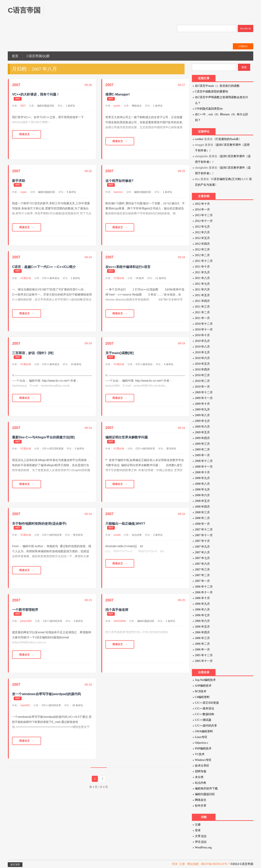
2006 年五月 (202, 627)
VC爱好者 (26, 280)
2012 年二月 (202, 255)
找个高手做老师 (117, 615)
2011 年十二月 (204, 261)
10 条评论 (76, 367)
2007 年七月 (202, 558)
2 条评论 (158, 540)
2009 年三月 (202, 444)
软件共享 (201, 806)
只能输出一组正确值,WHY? (125, 528)
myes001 (25, 712)
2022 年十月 (202, 204)
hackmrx (118, 193)
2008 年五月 (202, 501)
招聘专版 (201, 771)
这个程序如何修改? (119, 182)
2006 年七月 (202, 615)
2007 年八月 (202, 552)
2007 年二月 (202, 575)
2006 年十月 (202, 598)
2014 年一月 (202, 209)
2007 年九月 (202, 547)
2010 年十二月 (204, 324)
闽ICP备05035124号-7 (215, 864)
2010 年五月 (202, 364)
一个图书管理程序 (25, 615)
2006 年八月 (202, 610)
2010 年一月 (202, 387)
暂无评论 (171, 452)
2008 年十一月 (204, 467)
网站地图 (193, 864)
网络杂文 (137, 106)
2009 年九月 (202, 410)
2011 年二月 (202, 312)
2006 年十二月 (204, 587)
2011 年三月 (202, 307)
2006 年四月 (202, 632)
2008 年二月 (202, 518)
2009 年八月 (202, 415)
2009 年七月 (202, 421)
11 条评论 (161, 280)
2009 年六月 (202, 427)
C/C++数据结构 (205, 714)
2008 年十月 (202, 472)
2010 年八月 (202, 347)
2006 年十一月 (204, 592)
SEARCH (245, 28)
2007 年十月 (202, 541)
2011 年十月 (202, 267)
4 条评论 (169, 367)
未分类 (199, 777)
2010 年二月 (202, 381)
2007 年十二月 (204, 530)
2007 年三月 (202, 570)
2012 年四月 (202, 244)
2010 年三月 (202, 375)
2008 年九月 (202, 478)
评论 (201, 842)
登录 (198, 830)
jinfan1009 (26, 627)
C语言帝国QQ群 (38, 56)
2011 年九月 (202, 272)
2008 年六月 (202, 495)
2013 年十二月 (204, 215)
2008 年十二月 (204, 461)
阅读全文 (27, 135)
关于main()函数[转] (120, 356)
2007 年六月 (202, 564)
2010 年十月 (202, 335)
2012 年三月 (202, 250)
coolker (199, 139)
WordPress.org (203, 847)
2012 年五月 (202, 238)
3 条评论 (80, 452)
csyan (23, 193)
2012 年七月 (202, 227)
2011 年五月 (202, 295)
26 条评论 (78, 712)
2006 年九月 (202, 604)
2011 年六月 (202, 290)
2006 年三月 (202, 638)
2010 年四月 (202, 370)
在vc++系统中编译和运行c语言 (128, 269)
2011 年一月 (202, 318)
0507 (23, 106)
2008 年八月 (202, 484)
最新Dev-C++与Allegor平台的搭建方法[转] (43, 441)
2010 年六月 (202, 358)
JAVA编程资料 (204, 731)
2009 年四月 (202, 438)
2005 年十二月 (204, 655)
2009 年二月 (202, 450)
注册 (198, 825)
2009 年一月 (202, 455)
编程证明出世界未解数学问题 (127, 441)
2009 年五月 (202, 432)
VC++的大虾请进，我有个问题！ (36, 94)
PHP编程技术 (203, 749)
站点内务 (137, 540)
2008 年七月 (202, 490)
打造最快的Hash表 (227, 139)
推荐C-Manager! (118, 94)
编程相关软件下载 (206, 789)
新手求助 (19, 182)
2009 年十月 (202, 404)
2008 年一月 (202, 524)
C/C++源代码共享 (145, 452)
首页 (15, 56)
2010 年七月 (202, 352)
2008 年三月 (202, 512)
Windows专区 (203, 760)
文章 (201, 836)
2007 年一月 (202, 581)
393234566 (120, 627)
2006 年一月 (202, 650)
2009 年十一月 (204, 398)
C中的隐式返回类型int (209, 109)
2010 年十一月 (204, 330)
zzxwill (117, 540)
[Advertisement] (125, 14)
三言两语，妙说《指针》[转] (33, 356)
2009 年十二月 (204, 392)
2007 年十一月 (204, 535)
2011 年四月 (202, 301)
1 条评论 (70, 106)
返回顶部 (15, 865)
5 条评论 (71, 193)
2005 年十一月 (204, 661)
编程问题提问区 (46, 106)
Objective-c (202, 743)
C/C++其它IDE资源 (53, 452)
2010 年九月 (202, 341)
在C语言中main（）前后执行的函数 (217, 86)
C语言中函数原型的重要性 (212, 92)
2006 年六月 (202, 621)
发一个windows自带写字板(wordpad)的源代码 (46, 701)
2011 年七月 (202, 284)
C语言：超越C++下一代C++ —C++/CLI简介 (44, 269)
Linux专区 (201, 737)
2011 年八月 (202, 278)
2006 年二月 (202, 644)
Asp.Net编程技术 (205, 680)
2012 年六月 (202, 232)
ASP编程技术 (203, 686)
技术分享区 (202, 766)
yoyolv (117, 106)
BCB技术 (201, 691)
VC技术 (140, 280)
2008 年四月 (202, 507)
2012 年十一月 (204, 221)
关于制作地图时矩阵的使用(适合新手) (39, 528)
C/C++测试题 (203, 720)
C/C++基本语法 (51, 280)
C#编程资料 (202, 697)
